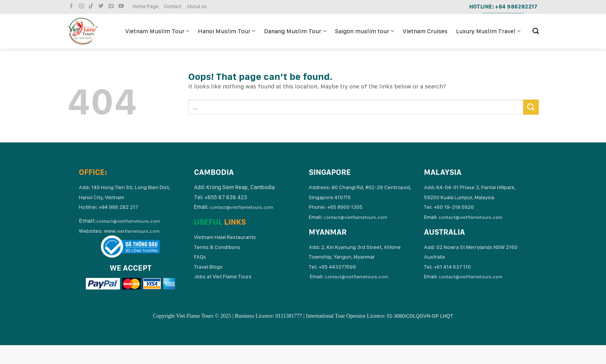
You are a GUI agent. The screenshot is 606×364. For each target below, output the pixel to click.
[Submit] (531, 107)
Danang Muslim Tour (295, 31)
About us (197, 6)
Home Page (146, 6)
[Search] (536, 31)
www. (132, 231)
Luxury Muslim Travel (488, 31)
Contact (173, 6)
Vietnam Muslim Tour (157, 31)
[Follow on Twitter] (102, 6)
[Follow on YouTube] (122, 6)
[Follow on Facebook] (72, 6)
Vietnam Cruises (425, 31)
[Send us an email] (112, 6)
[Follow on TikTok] (92, 6)
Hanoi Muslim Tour (227, 31)
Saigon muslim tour (365, 31)
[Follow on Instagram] (82, 6)
